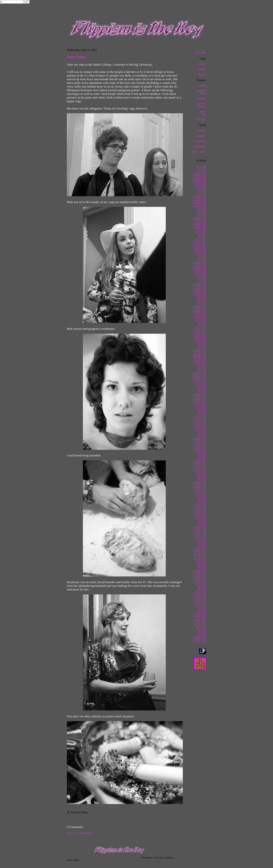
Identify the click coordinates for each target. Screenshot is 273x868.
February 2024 (200, 603)
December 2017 (200, 467)
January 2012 (200, 337)
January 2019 (200, 491)
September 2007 (199, 241)
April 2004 (201, 166)
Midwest (201, 136)
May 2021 (202, 543)
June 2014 (202, 390)
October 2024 (200, 618)
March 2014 (201, 385)
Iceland (201, 131)
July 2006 (202, 215)
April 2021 (201, 541)
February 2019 (200, 493)
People (202, 69)
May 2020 (202, 521)
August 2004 (201, 173)
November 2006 (200, 223)
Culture (201, 64)
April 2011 (201, 320)
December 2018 (200, 489)
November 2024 (200, 620)
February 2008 (200, 251)
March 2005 (201, 186)
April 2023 (201, 585)
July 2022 (202, 568)
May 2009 (202, 278)
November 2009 (200, 289)
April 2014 (201, 386)
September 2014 (199, 396)
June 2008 (202, 258)
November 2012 (200, 355)
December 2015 (200, 423)
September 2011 (199, 329)
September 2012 (199, 352)
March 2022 (201, 561)
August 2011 (201, 328)
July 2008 (202, 260)
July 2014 (202, 392)
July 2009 (202, 282)
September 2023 (199, 594)
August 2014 (201, 394)
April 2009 (201, 276)
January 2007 (200, 227)
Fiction (201, 99)
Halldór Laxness (201, 105)
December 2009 (200, 291)
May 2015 (202, 410)
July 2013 (202, 370)
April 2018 (201, 475)
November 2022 (200, 576)
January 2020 (200, 513)
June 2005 (202, 192)
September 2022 (199, 572)
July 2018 (202, 480)
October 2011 (200, 331)
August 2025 (201, 636)
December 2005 (200, 203)
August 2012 (201, 350)
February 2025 (200, 625)
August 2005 (201, 195)
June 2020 (202, 523)
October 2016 (200, 442)
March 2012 (201, 341)
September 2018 (199, 484)
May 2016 (202, 432)
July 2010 (202, 304)
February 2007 (200, 228)
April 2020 (201, 519)
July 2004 (202, 171)
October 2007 (200, 243)
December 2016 (200, 445)
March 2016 (201, 429)
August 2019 (201, 504)
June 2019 (202, 500)
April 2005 (201, 188)
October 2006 (200, 221)
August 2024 (201, 614)
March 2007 (201, 230)
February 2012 (200, 339)
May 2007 (202, 234)
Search (202, 75)
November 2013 (200, 377)
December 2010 (200, 313)
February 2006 (200, 206)
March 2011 (201, 318)
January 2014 (200, 381)
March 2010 (201, 296)
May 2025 (202, 631)
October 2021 (200, 552)
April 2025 (201, 629)
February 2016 (200, 427)
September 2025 (199, 638)
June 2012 (202, 346)
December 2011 (200, 335)
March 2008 (201, 252)
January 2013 (200, 359)
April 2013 (201, 364)
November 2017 (200, 466)
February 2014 (200, 383)
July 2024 (202, 612)
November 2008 (200, 267)
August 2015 (201, 416)
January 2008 (200, 249)
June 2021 (202, 544)
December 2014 (200, 401)
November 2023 (200, 598)
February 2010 (200, 295)
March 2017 (201, 451)
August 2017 (201, 460)
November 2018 (200, 487)
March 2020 (201, 517)
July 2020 (202, 524)
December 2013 (200, 379)
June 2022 (202, 567)
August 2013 (201, 372)
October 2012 (200, 353)
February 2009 (200, 272)
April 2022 (201, 563)
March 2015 (201, 407)
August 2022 (201, 570)
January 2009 (200, 271)
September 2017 (199, 462)
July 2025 (202, 635)
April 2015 (201, 409)
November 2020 (200, 532)
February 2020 (200, 515)
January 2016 (200, 425)
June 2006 (202, 214)
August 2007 (201, 239)
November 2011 (200, 333)
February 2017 (200, 449)
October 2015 (200, 420)
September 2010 (199, 307)
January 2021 (200, 535)
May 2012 (202, 344)
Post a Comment (80, 833)
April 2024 (201, 607)
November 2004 (200, 179)
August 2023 (201, 592)
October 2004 (200, 177)
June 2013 (202, 368)
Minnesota (200, 141)
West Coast (199, 152)
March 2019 (201, 495)
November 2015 (200, 421)
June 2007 (202, 236)
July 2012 (202, 348)
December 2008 (200, 269)
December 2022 (200, 578)
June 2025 (202, 633)
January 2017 (200, 447)
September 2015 (199, 418)
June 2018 (202, 478)
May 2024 (202, 609)
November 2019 (200, 510)
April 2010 (201, 298)
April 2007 (201, 232)
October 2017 (200, 464)
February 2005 (200, 184)
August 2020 (201, 526)
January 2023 (200, 580)
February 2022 (200, 559)
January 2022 (200, 557)
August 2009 (201, 284)
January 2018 (200, 469)
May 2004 (202, 168)
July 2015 (202, 414)
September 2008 (199, 263)
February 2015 (200, 405)
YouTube (201, 120)
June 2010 (202, 302)
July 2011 (202, 326)
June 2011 (202, 324)
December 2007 (200, 247)
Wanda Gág (203, 113)
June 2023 (202, 589)
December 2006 (200, 225)
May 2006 (202, 212)
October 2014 (200, 397)
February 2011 (200, 317)
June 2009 (202, 280)
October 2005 (200, 199)
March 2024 (201, 605)
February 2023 (200, 581)
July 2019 (202, 502)
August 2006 (201, 217)
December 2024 (200, 622)
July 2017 (202, 458)
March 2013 (201, 363)
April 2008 (201, 254)
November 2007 (200, 245)
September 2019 (199, 506)
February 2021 (200, 537)
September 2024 (199, 616)
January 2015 (200, 403)
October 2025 (200, 640)
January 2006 (200, 204)
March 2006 (201, 208)
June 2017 (202, 456)
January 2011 (200, 315)
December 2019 (200, 511)
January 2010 (200, 293)
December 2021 (200, 556)
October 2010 (200, 309)
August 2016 (201, 438)
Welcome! (201, 53)
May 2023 (202, 587)
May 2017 (202, 454)
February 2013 (200, 361)
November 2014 (200, 399)
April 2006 (201, 210)
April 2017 (201, 453)
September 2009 (199, 285)
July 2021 (202, 546)
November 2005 (200, 201)
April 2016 (201, 431)
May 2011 (202, 322)
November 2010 (200, 311)
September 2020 (199, 528)
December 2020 (200, 534)
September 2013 (199, 374)
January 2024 (200, 601)
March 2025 (201, 627)
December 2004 (200, 181)
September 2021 (199, 550)
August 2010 (201, 306)
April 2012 (201, 342)
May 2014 (202, 388)
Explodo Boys (201, 92)
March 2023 (201, 583)
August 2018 (201, 482)
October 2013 (200, 375)
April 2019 (201, 497)
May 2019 (202, 499)
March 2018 (201, 473)
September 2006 (199, 219)
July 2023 (202, 590)
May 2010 (202, 300)
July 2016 (202, 436)
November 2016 (200, 443)
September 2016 (199, 440)
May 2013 (202, 366)
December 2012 (200, 357)
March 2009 (201, 274)
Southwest (200, 147)
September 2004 (199, 175)
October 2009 (200, 287)
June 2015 (202, 412)
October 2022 (200, 574)
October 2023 (200, 596)
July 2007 (202, 238)
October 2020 (200, 530)
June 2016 (202, 434)
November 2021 (200, 554)
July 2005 (202, 194)
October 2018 (200, 486)
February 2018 (200, 471)
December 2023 (200, 600)
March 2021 (201, 539)
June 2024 (202, 611)
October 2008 (200, 265)
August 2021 (201, 548)
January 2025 (200, 624)
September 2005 (199, 197)
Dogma (203, 86)
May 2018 (202, 477)
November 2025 (200, 642)
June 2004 (202, 170)
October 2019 (200, 508)
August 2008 (201, 261)
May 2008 (202, 256)
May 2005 (202, 190)
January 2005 (200, 182)
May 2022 (202, 565)
